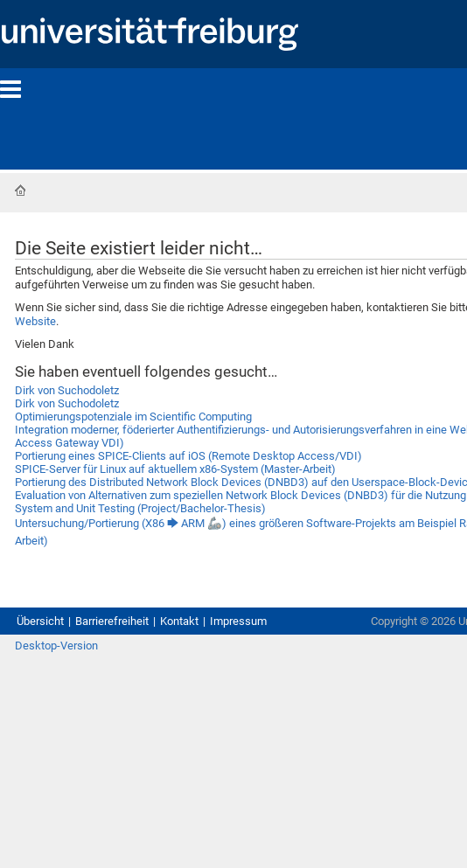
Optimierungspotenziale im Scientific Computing (133, 417)
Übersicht (40, 621)
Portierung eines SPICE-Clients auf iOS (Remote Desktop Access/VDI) (188, 456)
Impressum (238, 621)
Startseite (20, 191)
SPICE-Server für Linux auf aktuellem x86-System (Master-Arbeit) (175, 469)
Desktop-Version (56, 646)
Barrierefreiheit (112, 621)
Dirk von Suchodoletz (67, 390)
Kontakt (179, 621)
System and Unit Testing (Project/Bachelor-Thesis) (140, 508)
